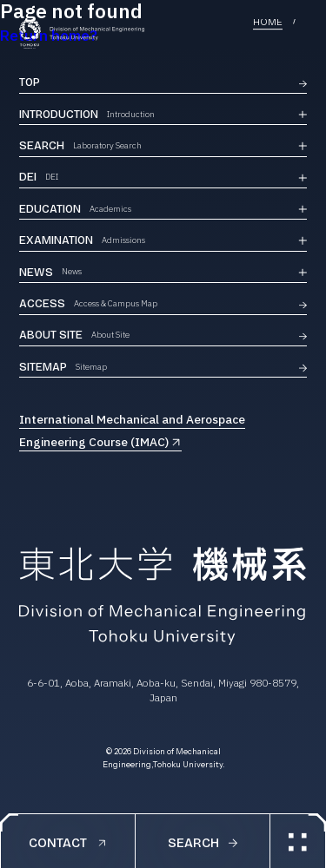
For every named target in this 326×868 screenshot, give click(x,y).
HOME (268, 23)
